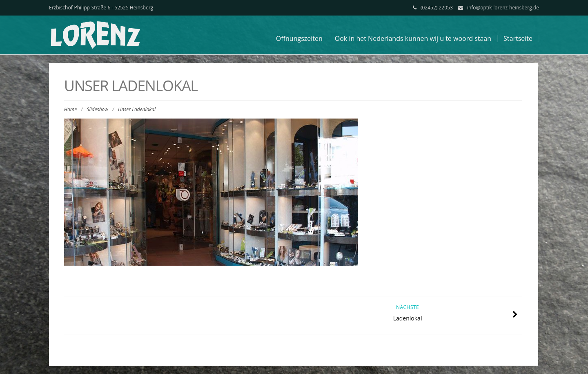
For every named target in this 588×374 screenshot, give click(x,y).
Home (70, 109)
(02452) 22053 (437, 8)
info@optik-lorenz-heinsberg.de (503, 8)
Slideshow (97, 109)
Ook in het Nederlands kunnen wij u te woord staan (413, 38)
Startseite (518, 38)
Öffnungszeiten (299, 38)
